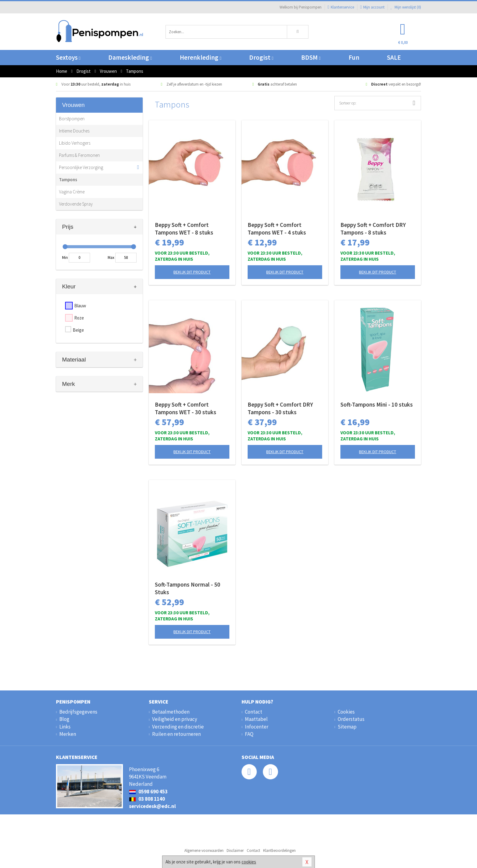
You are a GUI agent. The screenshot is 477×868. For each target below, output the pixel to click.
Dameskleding (130, 57)
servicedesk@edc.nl (152, 806)
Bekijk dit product (192, 272)
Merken (68, 734)
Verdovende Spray (76, 204)
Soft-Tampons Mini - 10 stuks (377, 404)
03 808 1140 (147, 799)
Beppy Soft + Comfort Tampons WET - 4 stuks (277, 229)
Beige (78, 330)
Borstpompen (72, 119)
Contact (254, 712)
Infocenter (257, 727)
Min (65, 258)
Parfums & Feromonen (79, 155)
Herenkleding (200, 57)
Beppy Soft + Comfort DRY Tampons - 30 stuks (280, 408)
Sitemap (347, 727)
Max (111, 258)
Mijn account (372, 7)
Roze (79, 318)
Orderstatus (351, 719)
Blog (64, 719)
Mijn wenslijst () (406, 7)
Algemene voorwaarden (204, 850)
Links (65, 727)
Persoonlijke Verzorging (81, 167)
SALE (394, 57)
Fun (354, 57)
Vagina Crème (72, 192)
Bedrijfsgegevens (78, 712)
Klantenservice (341, 7)
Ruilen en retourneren (176, 734)
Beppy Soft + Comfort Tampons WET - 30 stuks (186, 408)
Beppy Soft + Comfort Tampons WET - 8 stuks (184, 229)
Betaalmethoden (171, 712)
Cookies (346, 712)
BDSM (311, 57)
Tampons (68, 180)
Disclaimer (235, 850)
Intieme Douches (74, 131)
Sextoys (68, 57)
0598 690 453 (148, 792)
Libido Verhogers (75, 143)
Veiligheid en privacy (175, 719)
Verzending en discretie (178, 727)
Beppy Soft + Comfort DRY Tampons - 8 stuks (373, 229)
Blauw (80, 306)
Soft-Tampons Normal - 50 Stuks (188, 588)
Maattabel (256, 719)
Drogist (261, 57)
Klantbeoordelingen (279, 850)
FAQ (249, 734)
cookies (249, 862)
